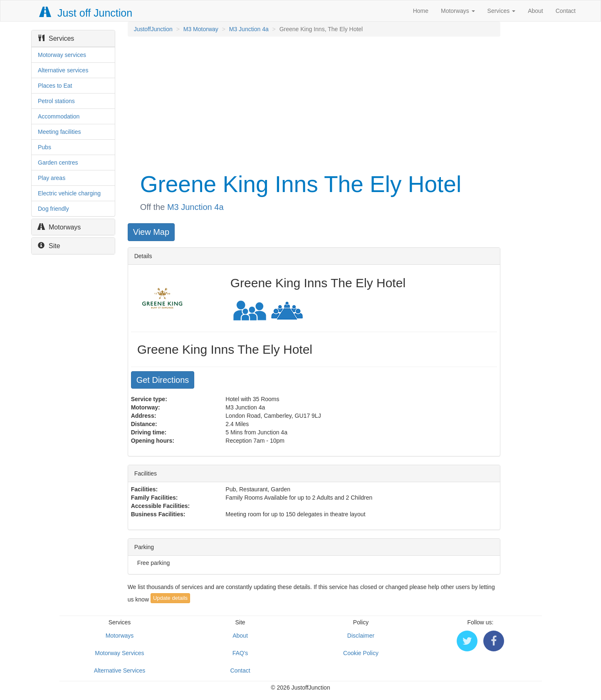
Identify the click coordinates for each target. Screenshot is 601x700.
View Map (151, 232)
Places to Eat (55, 86)
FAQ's (240, 653)
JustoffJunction (153, 29)
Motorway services (62, 55)
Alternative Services (120, 670)
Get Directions (163, 380)
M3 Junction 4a (249, 29)
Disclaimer (361, 636)
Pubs (45, 147)
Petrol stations (56, 101)
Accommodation (59, 116)
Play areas (52, 178)
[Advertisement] (313, 103)
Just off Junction (86, 13)
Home (421, 11)
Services (502, 11)
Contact (566, 11)
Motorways (458, 11)
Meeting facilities (59, 132)
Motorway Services (119, 653)
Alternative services (63, 70)
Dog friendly (53, 209)
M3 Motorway (201, 29)
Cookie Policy (361, 653)
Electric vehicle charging (69, 193)
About (535, 11)
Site (49, 246)
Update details (170, 598)
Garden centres (58, 163)
